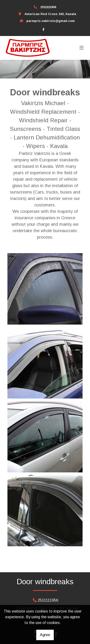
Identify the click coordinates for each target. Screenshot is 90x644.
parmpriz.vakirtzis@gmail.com (51, 21)
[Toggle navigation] (82, 48)
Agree (45, 635)
